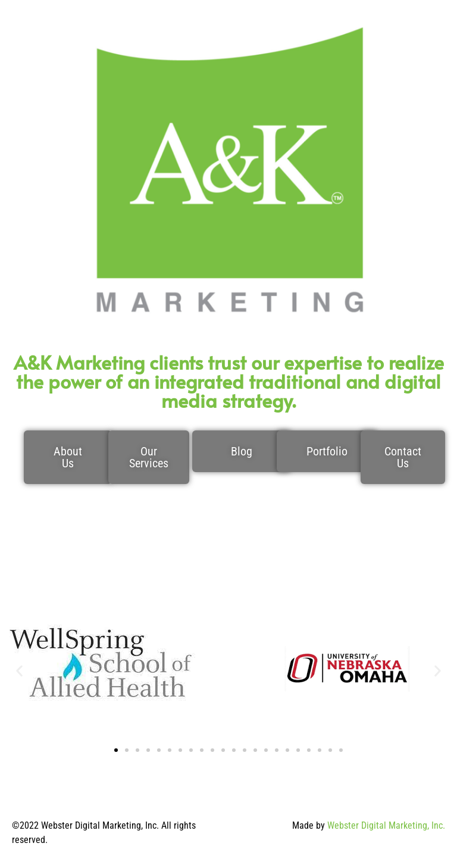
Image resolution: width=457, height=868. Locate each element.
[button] (19, 671)
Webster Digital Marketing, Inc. (386, 825)
